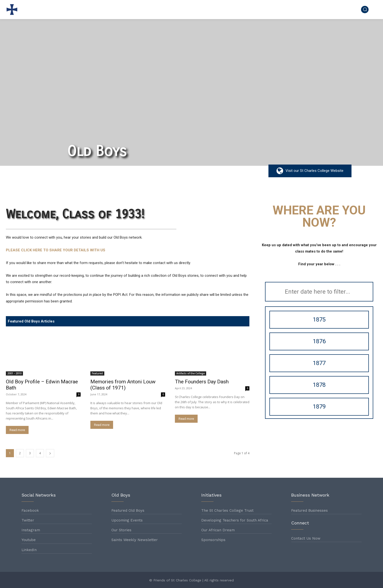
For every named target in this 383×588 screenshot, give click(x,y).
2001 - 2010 (14, 373)
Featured (97, 373)
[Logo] (13, 10)
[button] (365, 9)
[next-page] (50, 453)
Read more (17, 430)
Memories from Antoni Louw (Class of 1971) (123, 385)
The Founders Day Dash (202, 382)
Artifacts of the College (191, 373)
